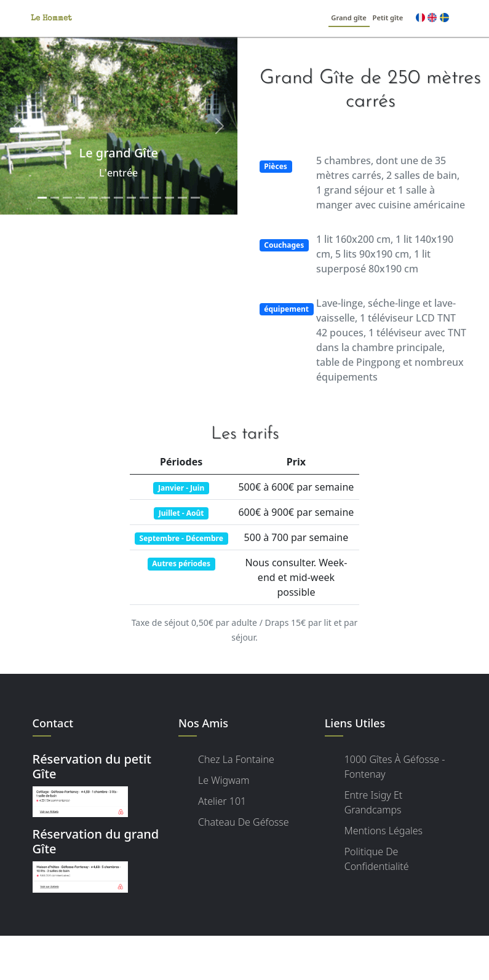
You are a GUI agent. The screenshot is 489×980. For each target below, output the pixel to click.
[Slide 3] (67, 198)
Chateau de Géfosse (244, 822)
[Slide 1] (42, 198)
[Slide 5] (93, 198)
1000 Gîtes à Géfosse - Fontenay (395, 767)
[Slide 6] (106, 198)
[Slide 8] (131, 198)
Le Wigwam (224, 780)
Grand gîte (349, 18)
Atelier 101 (222, 801)
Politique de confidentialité (377, 859)
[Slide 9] (144, 198)
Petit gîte (388, 18)
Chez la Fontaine (236, 759)
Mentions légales (384, 831)
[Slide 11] (169, 198)
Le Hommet (51, 19)
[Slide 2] (55, 198)
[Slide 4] (80, 198)
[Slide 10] (157, 198)
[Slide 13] (195, 198)
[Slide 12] (182, 198)
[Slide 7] (118, 198)
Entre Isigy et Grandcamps (374, 802)
